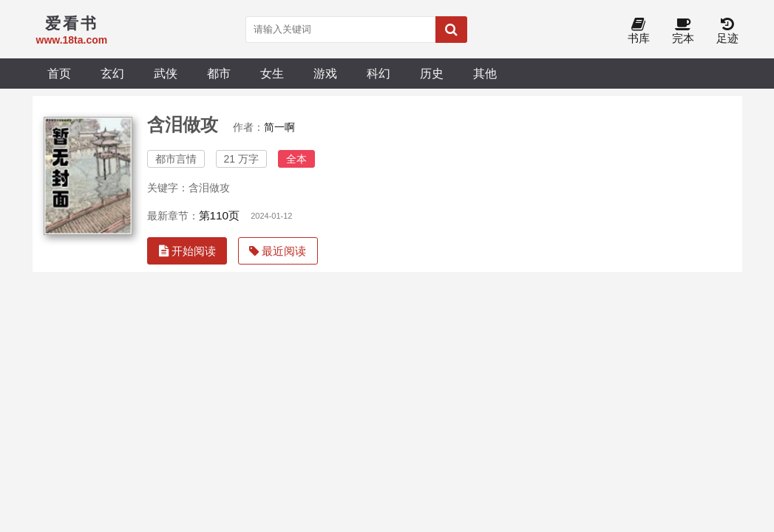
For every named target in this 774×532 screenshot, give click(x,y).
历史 (432, 73)
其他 (485, 73)
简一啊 (279, 127)
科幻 (378, 73)
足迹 (727, 31)
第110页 (220, 215)
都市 (219, 73)
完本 (683, 31)
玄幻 (112, 73)
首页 (59, 73)
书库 (639, 31)
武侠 (166, 73)
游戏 (325, 73)
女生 (272, 73)
